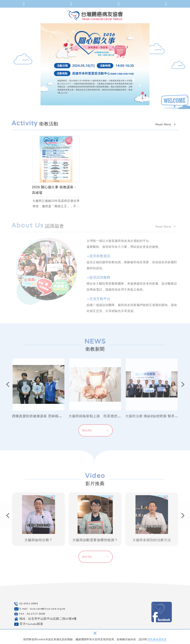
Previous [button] (4, 386)
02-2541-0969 (29, 604)
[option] (95, 64)
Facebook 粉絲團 (162, 612)
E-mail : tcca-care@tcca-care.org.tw (42, 609)
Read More (167, 125)
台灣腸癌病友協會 (95, 15)
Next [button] (179, 386)
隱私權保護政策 (157, 639)
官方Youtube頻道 (31, 624)
